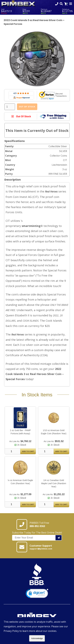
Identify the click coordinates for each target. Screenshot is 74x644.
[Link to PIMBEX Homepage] (37, 616)
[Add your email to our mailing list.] (59, 538)
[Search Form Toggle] (61, 4)
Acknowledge (37, 638)
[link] (37, 594)
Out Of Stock (27, 107)
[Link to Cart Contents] (66, 4)
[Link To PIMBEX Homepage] (18, 4)
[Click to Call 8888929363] (57, 4)
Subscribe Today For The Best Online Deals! (37, 536)
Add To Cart (28, 451)
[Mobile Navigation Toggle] (71, 4)
